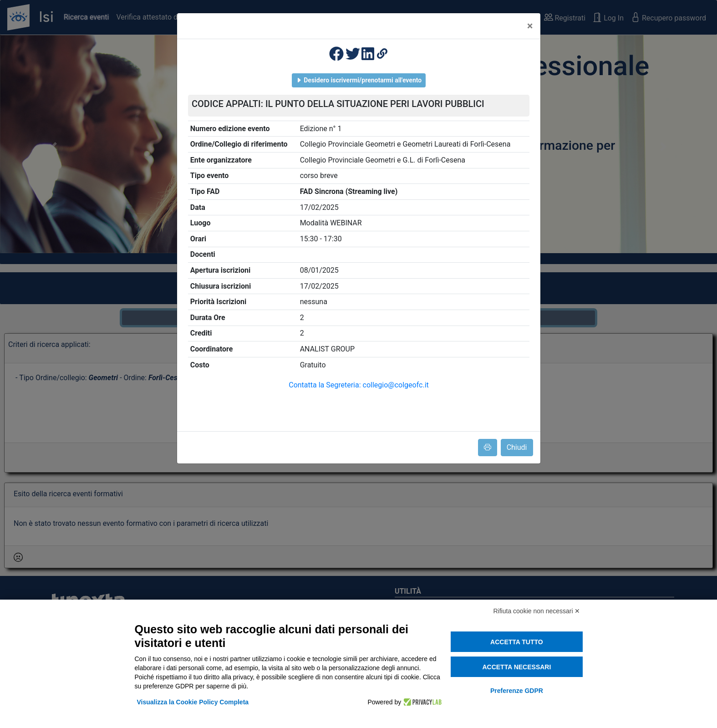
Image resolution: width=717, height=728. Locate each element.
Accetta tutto (517, 642)
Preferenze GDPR (517, 691)
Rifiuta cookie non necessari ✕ (537, 611)
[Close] (530, 26)
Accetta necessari (516, 667)
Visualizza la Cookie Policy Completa (193, 702)
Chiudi (517, 447)
